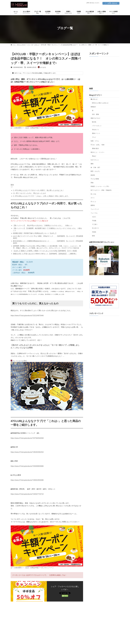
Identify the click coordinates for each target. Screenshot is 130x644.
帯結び (94, 156)
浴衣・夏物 (95, 114)
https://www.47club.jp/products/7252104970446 (27, 316)
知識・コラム (95, 141)
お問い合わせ (111, 3)
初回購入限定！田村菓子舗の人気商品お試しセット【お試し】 (35, 233)
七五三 (94, 217)
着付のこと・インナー (97, 152)
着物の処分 (95, 148)
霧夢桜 (93, 205)
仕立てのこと (95, 160)
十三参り (95, 224)
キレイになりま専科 (19, 361)
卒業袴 (94, 232)
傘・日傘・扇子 (95, 167)
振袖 (93, 236)
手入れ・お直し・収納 (97, 145)
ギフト (93, 198)
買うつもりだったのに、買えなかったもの (29, 193)
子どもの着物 (95, 179)
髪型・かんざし (95, 171)
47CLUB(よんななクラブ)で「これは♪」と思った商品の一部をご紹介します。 (41, 196)
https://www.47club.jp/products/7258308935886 (27, 466)
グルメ (94, 137)
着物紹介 (93, 107)
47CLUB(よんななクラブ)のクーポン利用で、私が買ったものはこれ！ (39, 190)
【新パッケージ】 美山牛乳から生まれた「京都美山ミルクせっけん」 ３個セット (43, 225)
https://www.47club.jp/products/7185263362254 (27, 452)
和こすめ (93, 194)
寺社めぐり (95, 130)
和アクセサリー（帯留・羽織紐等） (102, 190)
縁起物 (93, 175)
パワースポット (97, 126)
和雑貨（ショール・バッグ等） (100, 186)
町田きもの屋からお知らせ (100, 103)
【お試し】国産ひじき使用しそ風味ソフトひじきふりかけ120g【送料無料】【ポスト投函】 (45, 251)
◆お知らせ (94, 99)
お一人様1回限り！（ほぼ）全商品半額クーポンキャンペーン (32, 128)
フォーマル (94, 213)
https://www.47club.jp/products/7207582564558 (27, 438)
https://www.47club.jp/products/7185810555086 (27, 480)
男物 (92, 183)
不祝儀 (94, 221)
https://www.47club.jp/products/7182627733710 (27, 494)
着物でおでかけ (95, 118)
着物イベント (96, 133)
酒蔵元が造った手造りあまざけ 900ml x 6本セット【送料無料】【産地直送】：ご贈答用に (45, 254)
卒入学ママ (95, 228)
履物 (92, 164)
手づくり (93, 202)
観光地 (94, 122)
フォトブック (95, 209)
